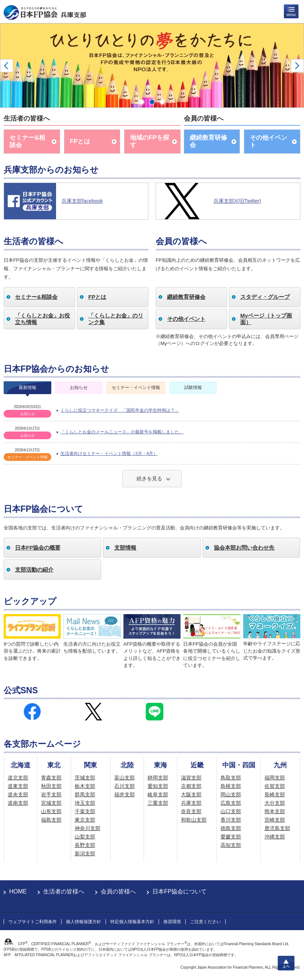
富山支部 (125, 778)
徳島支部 (231, 828)
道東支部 (18, 786)
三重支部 (158, 803)
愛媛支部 (231, 837)
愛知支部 (158, 786)
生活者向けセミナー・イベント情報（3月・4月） (109, 454)
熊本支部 (275, 811)
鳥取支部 (231, 778)
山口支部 (231, 811)
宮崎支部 (275, 820)
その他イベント (268, 141)
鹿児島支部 (277, 828)
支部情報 (125, 548)
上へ (286, 963)
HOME (18, 891)
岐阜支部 (158, 794)
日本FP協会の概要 (38, 548)
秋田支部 (51, 786)
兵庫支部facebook (82, 201)
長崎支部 (275, 794)
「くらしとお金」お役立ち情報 (42, 319)
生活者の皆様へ (64, 891)
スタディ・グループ (265, 297)
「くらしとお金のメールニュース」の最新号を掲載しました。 (122, 432)
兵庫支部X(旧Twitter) (237, 201)
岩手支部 (51, 794)
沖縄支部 (275, 837)
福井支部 (125, 794)
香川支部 (231, 820)
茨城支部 (85, 778)
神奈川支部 (88, 828)
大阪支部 (191, 794)
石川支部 (125, 786)
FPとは (80, 141)
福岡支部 (275, 778)
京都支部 (191, 786)
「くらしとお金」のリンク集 (116, 319)
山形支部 (51, 811)
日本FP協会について (179, 891)
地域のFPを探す (150, 141)
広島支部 (231, 803)
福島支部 (51, 820)
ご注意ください (205, 922)
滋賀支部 (191, 778)
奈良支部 (191, 811)
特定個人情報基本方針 (132, 922)
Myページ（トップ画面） (266, 319)
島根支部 (231, 786)
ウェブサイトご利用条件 (33, 922)
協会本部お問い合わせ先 (244, 548)
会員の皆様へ (118, 891)
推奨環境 (172, 922)
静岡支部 (158, 778)
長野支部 (85, 845)
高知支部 (231, 845)
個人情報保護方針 (84, 922)
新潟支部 (85, 854)
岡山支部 (231, 794)
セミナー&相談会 (27, 141)
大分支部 (275, 803)
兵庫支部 (191, 803)
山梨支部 (85, 837)
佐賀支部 (275, 786)
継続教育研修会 (208, 141)
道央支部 (18, 794)
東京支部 (85, 820)
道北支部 (18, 778)
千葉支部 (85, 811)
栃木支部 (85, 786)
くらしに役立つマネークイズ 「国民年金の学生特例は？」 (120, 410)
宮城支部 (51, 803)
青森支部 (51, 778)
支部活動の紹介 (34, 570)
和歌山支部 (194, 820)
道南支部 (18, 803)
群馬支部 (85, 794)
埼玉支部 (85, 803)
